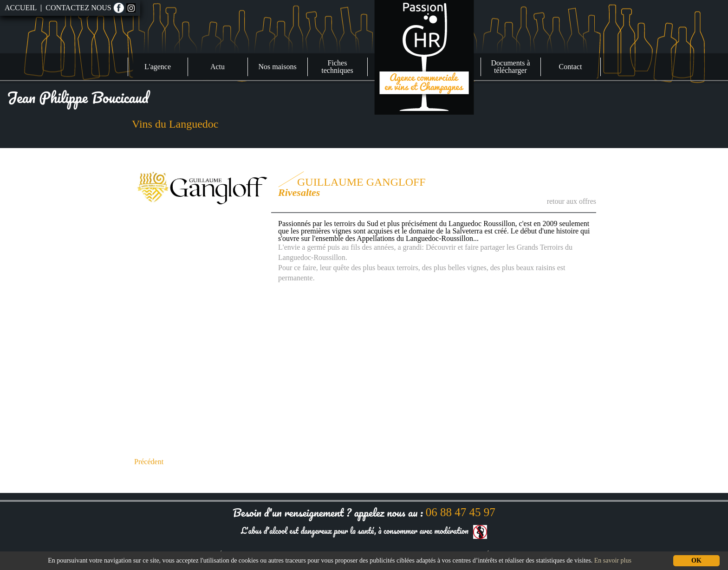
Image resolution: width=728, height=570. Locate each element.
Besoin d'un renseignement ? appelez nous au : (364, 512)
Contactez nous (78, 8)
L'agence (158, 67)
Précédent (149, 462)
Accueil (21, 8)
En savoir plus (613, 560)
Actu (218, 67)
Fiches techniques (337, 67)
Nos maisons (277, 67)
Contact (571, 67)
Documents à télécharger (511, 67)
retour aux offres (572, 201)
